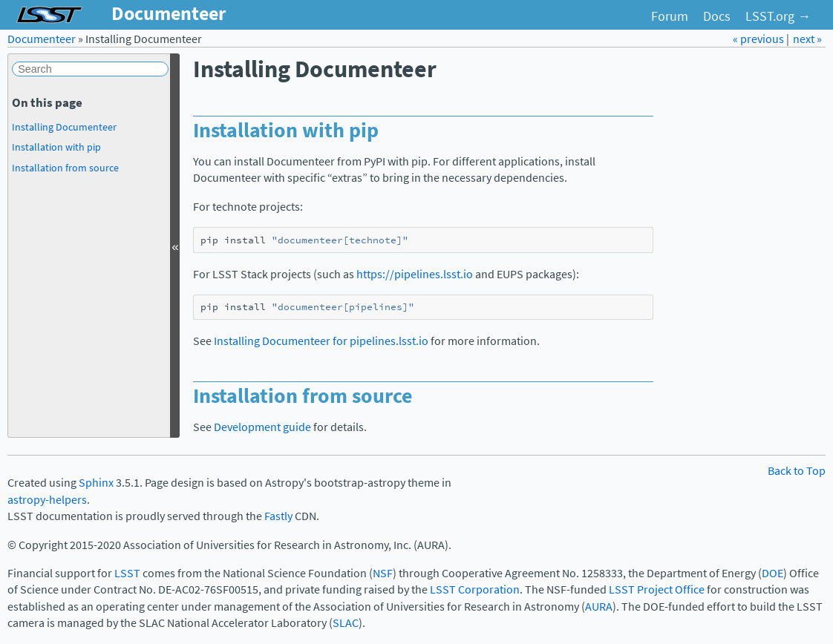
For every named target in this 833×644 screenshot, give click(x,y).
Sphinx (96, 483)
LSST (127, 573)
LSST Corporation (475, 589)
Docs (717, 16)
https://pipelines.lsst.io (415, 274)
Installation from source (65, 168)
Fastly (278, 516)
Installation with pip (56, 147)
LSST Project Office (657, 589)
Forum (670, 16)
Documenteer (42, 39)
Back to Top (797, 471)
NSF (383, 573)
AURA (599, 607)
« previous (759, 39)
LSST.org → (778, 16)
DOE (772, 573)
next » (807, 39)
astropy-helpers (47, 500)
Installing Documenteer (64, 127)
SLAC (346, 623)
